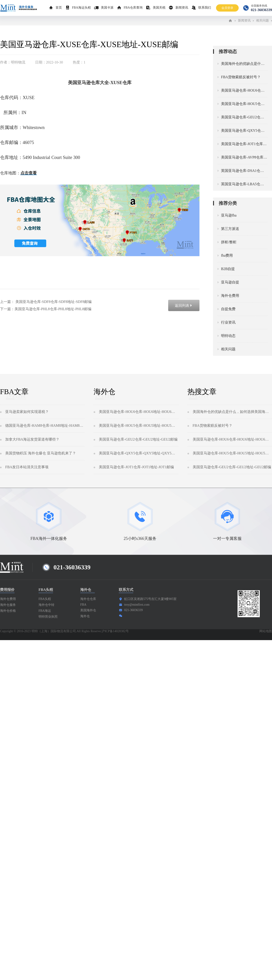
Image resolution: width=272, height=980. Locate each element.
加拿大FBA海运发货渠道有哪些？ (32, 439)
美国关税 (159, 8)
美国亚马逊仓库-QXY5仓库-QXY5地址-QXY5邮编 (138, 453)
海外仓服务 (8, 605)
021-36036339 (134, 610)
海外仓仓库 (88, 599)
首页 (59, 8)
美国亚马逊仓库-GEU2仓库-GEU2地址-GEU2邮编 (138, 439)
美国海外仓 (88, 610)
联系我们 (205, 8)
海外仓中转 (46, 605)
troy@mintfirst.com (137, 605)
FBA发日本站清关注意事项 (27, 467)
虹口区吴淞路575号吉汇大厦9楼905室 (150, 599)
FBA (83, 605)
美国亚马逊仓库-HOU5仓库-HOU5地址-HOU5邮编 (138, 425)
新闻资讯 (182, 8)
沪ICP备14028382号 (115, 631)
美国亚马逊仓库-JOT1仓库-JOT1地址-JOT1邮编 (136, 467)
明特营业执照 (48, 617)
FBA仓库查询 (133, 8)
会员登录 (227, 8)
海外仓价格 (8, 611)
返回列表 (184, 306)
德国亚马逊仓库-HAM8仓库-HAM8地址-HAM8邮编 (45, 425)
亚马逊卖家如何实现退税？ (27, 412)
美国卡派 (107, 8)
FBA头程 (45, 599)
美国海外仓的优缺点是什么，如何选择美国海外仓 (232, 412)
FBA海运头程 (81, 8)
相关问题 (262, 21)
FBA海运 (45, 611)
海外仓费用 (8, 599)
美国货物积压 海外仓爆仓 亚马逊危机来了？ (41, 453)
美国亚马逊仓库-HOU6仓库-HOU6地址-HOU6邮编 (138, 412)
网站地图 (266, 631)
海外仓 (85, 616)
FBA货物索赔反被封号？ (212, 425)
